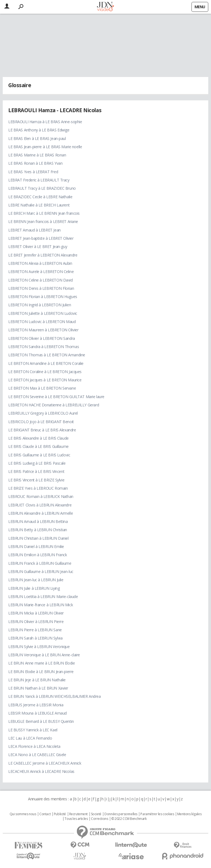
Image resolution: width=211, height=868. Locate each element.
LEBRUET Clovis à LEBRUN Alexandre (40, 505)
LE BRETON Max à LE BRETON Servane (42, 388)
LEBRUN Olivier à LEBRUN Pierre (36, 622)
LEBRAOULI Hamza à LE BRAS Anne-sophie (45, 122)
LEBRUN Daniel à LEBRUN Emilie (36, 546)
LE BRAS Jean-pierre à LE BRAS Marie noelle (45, 147)
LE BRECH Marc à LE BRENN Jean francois (44, 213)
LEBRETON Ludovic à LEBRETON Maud (42, 322)
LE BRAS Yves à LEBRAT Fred (33, 172)
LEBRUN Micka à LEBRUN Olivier (36, 613)
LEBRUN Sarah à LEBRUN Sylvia (35, 638)
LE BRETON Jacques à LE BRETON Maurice (45, 380)
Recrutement (78, 814)
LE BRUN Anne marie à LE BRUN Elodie (41, 663)
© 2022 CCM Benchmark (129, 819)
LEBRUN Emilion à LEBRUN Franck (38, 555)
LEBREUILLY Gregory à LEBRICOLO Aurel (43, 413)
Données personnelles (121, 814)
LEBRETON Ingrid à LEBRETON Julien (40, 305)
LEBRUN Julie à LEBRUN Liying (34, 588)
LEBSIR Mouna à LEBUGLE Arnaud (38, 713)
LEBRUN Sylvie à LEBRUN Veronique (39, 647)
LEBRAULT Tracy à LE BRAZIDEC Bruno (42, 188)
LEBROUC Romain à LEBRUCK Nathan (41, 496)
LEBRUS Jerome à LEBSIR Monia (36, 705)
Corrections (99, 819)
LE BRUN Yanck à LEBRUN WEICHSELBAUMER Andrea (55, 696)
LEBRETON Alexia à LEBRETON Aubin (40, 263)
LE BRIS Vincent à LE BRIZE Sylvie (36, 480)
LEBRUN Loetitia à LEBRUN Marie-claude (43, 596)
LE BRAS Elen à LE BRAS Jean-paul (37, 138)
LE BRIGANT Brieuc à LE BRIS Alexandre (42, 430)
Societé (96, 814)
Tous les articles (76, 819)
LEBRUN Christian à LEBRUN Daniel (38, 538)
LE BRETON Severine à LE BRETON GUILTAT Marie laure (56, 397)
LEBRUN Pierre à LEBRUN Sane (35, 630)
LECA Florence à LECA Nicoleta (34, 746)
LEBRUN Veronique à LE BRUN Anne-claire (44, 655)
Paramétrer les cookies (157, 814)
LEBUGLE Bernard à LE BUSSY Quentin (41, 721)
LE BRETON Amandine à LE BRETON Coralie (46, 363)
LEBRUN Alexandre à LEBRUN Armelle (41, 513)
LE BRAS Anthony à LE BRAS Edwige (39, 130)
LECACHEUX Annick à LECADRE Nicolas (41, 771)
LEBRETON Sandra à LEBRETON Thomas (44, 347)
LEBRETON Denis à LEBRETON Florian (41, 288)
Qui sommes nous (23, 814)
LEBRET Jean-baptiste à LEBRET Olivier (41, 238)
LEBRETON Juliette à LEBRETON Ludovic (43, 313)
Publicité (60, 814)
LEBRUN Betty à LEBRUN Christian (38, 530)
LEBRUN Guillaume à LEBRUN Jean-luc (41, 571)
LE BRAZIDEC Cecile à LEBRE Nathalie (40, 197)
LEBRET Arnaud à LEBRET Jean (34, 230)
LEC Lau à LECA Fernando (30, 738)
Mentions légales (189, 814)
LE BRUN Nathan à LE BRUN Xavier (38, 688)
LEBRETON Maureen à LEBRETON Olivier (43, 330)
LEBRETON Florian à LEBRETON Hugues (43, 297)
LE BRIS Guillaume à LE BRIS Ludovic (39, 455)
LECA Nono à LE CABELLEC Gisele (37, 755)
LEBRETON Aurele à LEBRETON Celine (41, 272)
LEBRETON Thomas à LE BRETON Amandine (47, 355)
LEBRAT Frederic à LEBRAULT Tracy (39, 180)
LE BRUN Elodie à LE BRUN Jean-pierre (41, 672)
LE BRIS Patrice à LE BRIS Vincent (36, 471)
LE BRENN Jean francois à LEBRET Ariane (43, 221)
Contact (45, 814)
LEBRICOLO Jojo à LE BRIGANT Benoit (41, 422)
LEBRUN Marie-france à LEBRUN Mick (41, 605)
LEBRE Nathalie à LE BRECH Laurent (39, 205)
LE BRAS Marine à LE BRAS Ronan (37, 155)
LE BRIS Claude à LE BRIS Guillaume (38, 446)
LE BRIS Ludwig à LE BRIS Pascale (37, 463)
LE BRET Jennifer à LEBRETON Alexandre (43, 255)
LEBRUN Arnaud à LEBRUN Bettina (38, 521)
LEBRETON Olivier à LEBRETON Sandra (42, 338)
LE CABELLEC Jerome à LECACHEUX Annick (45, 763)
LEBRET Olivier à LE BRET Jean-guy (38, 246)
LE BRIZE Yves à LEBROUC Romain (38, 488)
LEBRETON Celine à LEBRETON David (41, 280)
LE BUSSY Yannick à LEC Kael (33, 730)
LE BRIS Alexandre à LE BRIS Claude (38, 438)
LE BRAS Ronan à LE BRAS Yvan (35, 163)
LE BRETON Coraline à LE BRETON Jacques (45, 372)
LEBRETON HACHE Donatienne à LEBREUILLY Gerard (54, 405)
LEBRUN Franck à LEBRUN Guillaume (40, 563)
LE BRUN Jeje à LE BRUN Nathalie (37, 680)
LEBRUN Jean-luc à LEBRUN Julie (36, 580)
